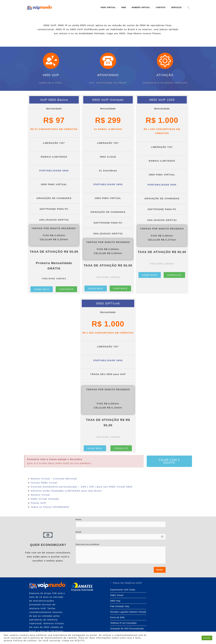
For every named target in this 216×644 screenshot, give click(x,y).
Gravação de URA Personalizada (127, 629)
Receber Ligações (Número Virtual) (128, 612)
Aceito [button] (207, 638)
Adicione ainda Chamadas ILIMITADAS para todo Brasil (66, 491)
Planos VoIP (39, 503)
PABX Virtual (117, 595)
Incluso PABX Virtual (44, 483)
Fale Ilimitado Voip (120, 606)
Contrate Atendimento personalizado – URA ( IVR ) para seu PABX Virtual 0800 (82, 487)
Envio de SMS (117, 617)
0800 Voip (115, 601)
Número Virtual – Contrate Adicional (54, 479)
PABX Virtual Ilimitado (45, 499)
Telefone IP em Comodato (123, 623)
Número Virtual (41, 495)
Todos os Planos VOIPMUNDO (50, 507)
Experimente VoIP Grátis (123, 590)
